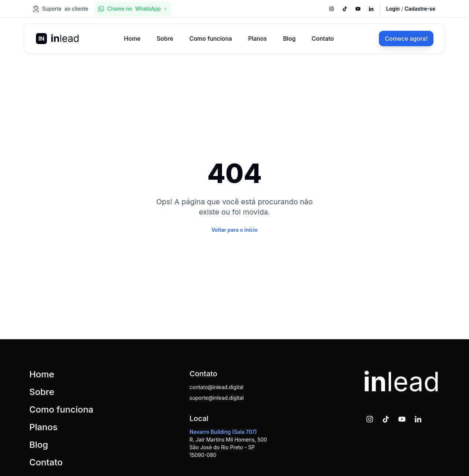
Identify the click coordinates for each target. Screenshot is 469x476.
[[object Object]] (332, 9)
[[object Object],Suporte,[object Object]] (61, 9)
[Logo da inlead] (57, 39)
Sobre (165, 39)
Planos (257, 39)
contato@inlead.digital (216, 387)
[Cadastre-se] (420, 9)
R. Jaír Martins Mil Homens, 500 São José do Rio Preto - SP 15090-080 (228, 443)
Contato (323, 39)
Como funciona (211, 39)
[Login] (393, 9)
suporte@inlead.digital (217, 398)
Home (132, 39)
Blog (289, 39)
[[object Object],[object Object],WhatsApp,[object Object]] (133, 9)
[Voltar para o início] (234, 230)
